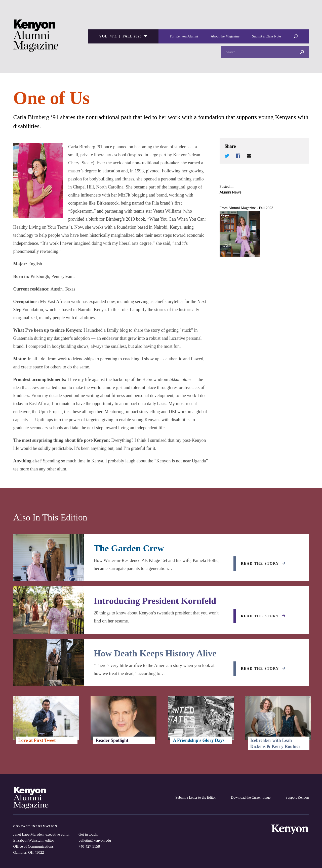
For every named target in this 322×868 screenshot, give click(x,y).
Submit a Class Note (267, 36)
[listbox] (123, 36)
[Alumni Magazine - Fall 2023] (240, 233)
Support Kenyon (297, 798)
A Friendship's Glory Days (199, 740)
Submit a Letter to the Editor (196, 798)
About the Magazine (225, 36)
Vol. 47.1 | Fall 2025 (120, 36)
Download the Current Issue (251, 798)
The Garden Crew (129, 548)
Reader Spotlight (112, 740)
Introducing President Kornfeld (155, 601)
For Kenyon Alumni (184, 36)
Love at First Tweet (37, 740)
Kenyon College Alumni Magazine (36, 36)
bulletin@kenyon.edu (95, 840)
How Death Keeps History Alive (155, 653)
